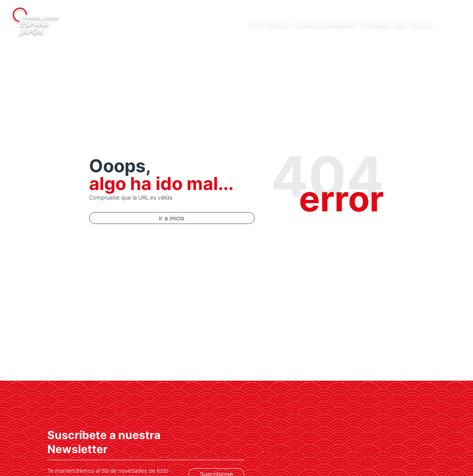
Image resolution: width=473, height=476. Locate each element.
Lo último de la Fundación (326, 24)
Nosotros (279, 24)
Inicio (256, 24)
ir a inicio (147, 218)
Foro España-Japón (384, 24)
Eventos (422, 24)
